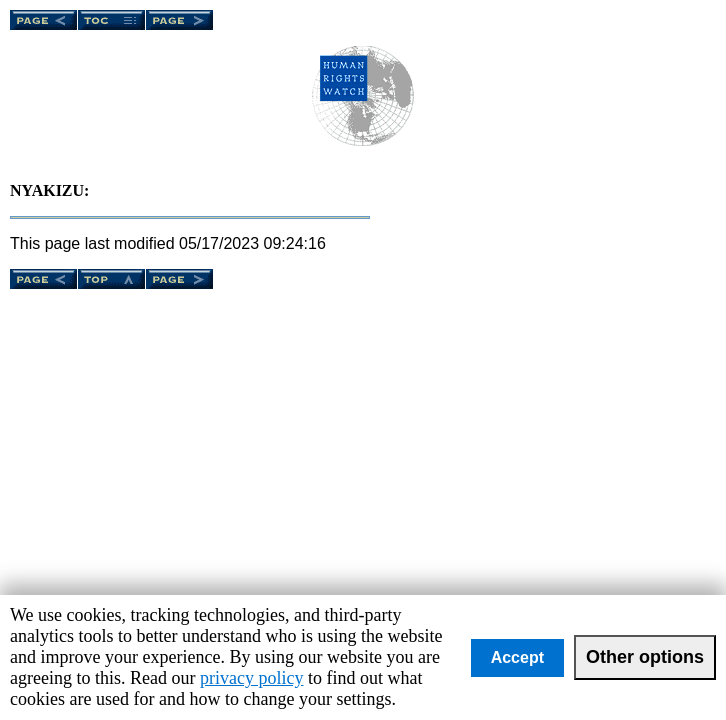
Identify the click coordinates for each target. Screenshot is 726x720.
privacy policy (251, 678)
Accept (517, 657)
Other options (645, 657)
